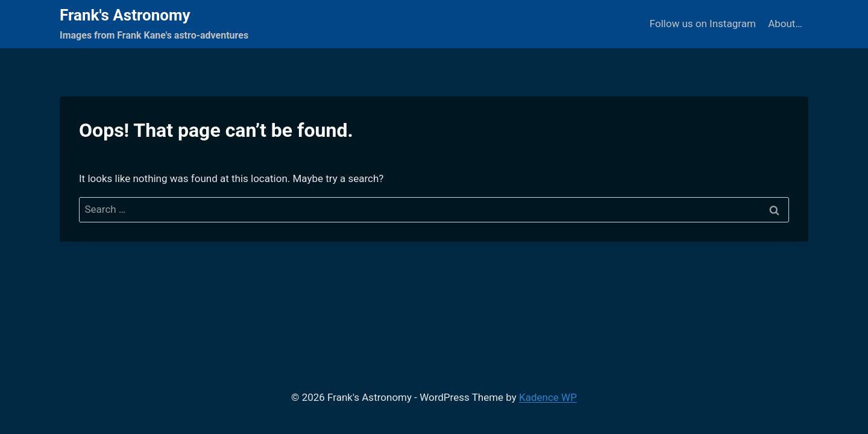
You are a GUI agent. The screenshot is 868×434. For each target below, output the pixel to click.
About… (785, 24)
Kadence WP (548, 397)
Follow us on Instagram (703, 24)
